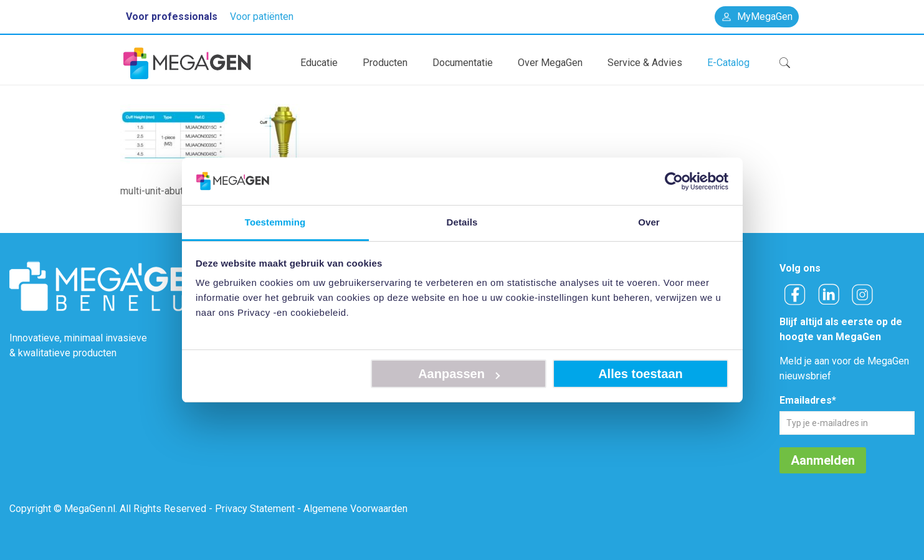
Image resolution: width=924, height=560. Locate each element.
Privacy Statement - (258, 509)
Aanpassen (459, 374)
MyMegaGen (757, 17)
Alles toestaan (641, 374)
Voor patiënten (262, 17)
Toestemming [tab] (275, 222)
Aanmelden (823, 460)
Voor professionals (172, 17)
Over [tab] (649, 222)
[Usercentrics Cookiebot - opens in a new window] (674, 181)
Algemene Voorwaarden (355, 509)
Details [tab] (462, 222)
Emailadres (808, 400)
